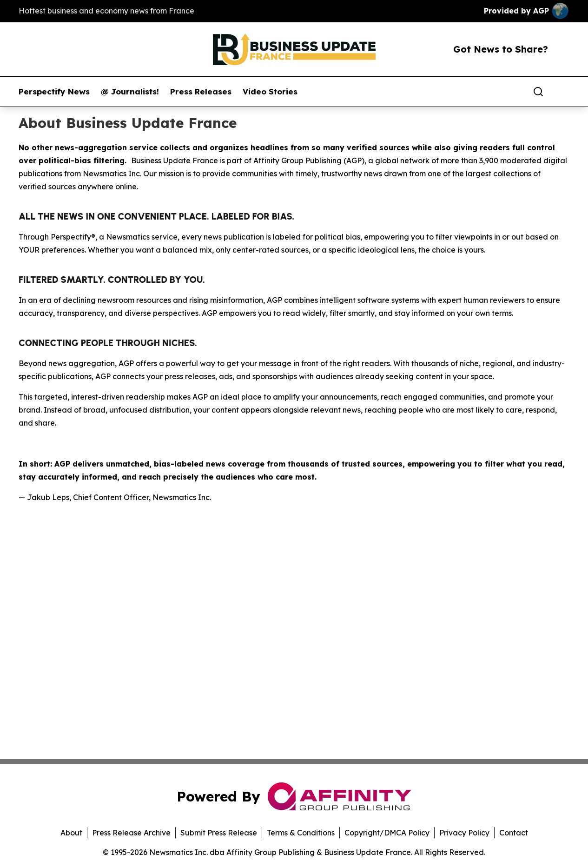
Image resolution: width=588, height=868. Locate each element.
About (71, 833)
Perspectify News (54, 92)
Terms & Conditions (301, 833)
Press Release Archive (131, 833)
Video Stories (270, 92)
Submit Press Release (219, 833)
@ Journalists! (130, 92)
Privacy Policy (464, 833)
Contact (514, 833)
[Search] (538, 92)
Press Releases (201, 92)
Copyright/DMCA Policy (387, 833)
